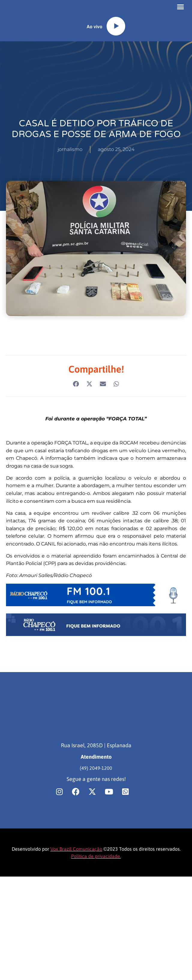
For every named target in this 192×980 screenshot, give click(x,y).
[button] (181, 14)
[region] (78, 933)
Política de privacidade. (96, 869)
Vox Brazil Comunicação (76, 862)
